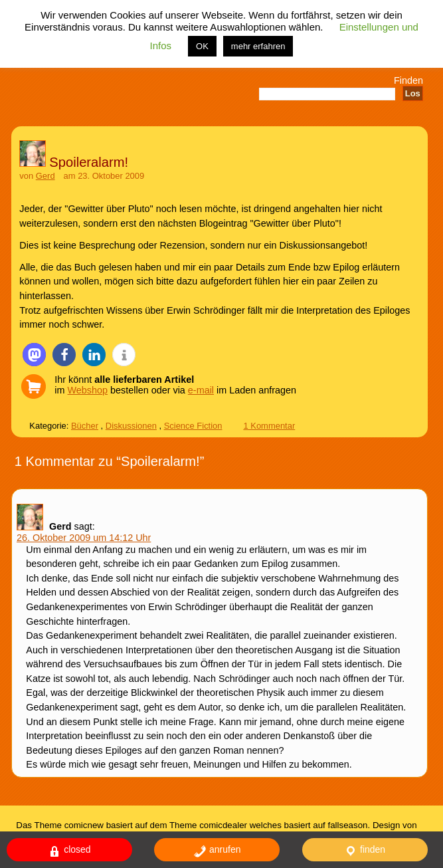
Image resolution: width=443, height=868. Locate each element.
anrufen (217, 851)
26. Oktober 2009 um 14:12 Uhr (84, 538)
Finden (408, 80)
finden (365, 851)
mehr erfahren (258, 46)
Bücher (85, 426)
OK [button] (202, 46)
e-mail (201, 390)
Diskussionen (131, 426)
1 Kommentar (269, 426)
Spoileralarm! (89, 162)
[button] (34, 355)
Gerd (45, 176)
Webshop (88, 390)
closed (69, 851)
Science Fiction (193, 426)
